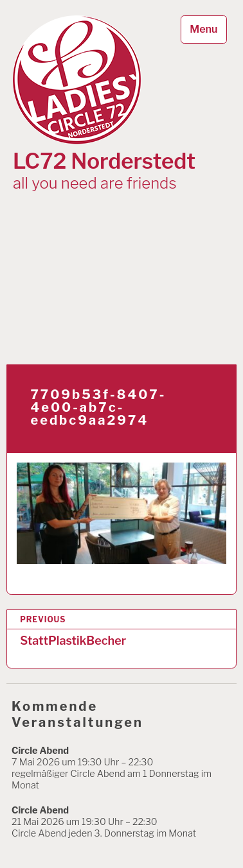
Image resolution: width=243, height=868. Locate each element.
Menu (203, 29)
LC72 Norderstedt (104, 161)
